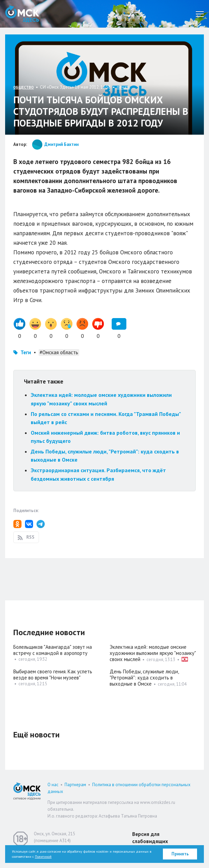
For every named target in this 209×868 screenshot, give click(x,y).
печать (123, 87)
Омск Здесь (22, 14)
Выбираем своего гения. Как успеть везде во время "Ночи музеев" (53, 675)
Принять (180, 854)
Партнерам (75, 785)
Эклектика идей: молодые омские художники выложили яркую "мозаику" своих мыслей (153, 653)
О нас (53, 785)
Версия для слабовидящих (150, 838)
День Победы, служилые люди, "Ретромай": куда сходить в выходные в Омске (144, 678)
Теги (26, 352)
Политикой (43, 857)
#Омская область (59, 352)
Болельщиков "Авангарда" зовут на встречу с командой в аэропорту (53, 650)
